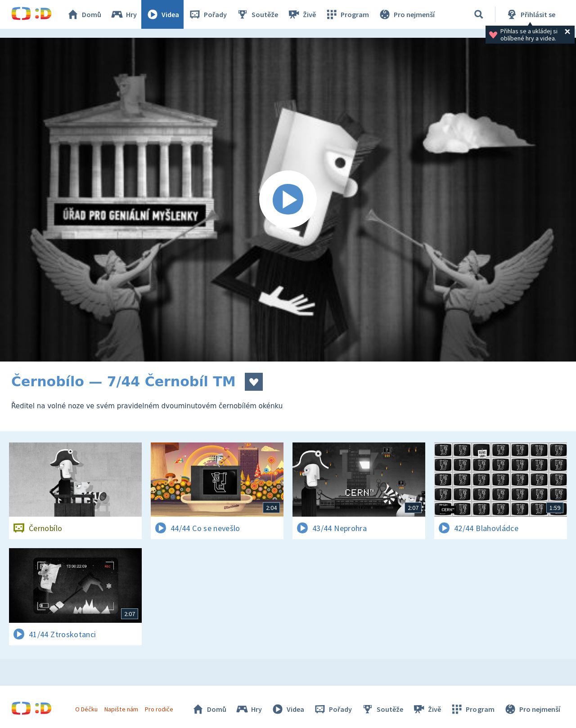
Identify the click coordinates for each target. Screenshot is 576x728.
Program (347, 14)
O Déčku (86, 709)
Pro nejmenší (406, 14)
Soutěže (257, 14)
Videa (162, 14)
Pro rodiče (159, 709)
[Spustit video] (288, 200)
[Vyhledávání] (479, 14)
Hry (124, 14)
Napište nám (121, 709)
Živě (301, 14)
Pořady (207, 14)
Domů (84, 14)
